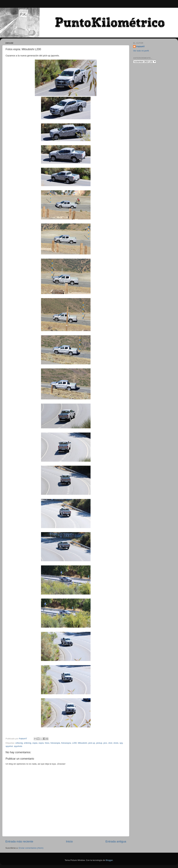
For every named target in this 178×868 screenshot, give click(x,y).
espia (35, 743)
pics (105, 743)
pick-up (92, 743)
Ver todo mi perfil (141, 51)
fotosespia (55, 743)
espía (41, 743)
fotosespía (66, 743)
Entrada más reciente (19, 841)
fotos (47, 743)
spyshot (9, 746)
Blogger (109, 860)
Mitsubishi (82, 743)
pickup (99, 743)
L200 (74, 743)
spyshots (18, 746)
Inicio (69, 841)
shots (116, 743)
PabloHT (140, 47)
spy (121, 743)
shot (110, 743)
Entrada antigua (116, 841)
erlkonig (19, 743)
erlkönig (28, 743)
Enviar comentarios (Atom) (31, 848)
